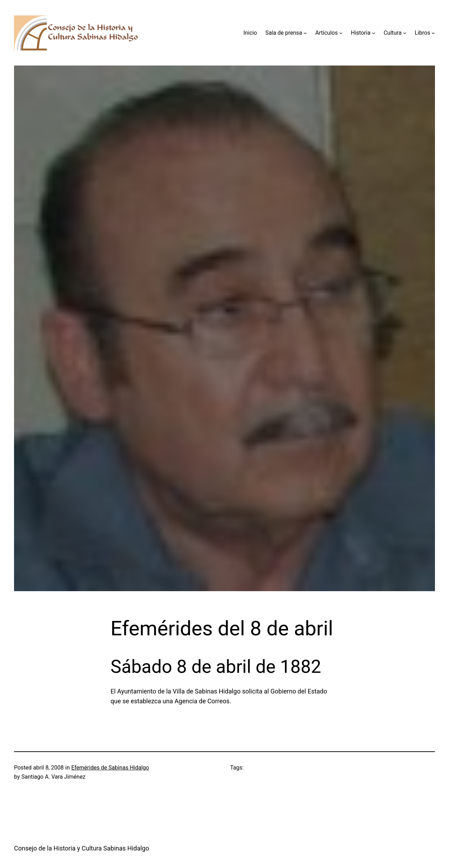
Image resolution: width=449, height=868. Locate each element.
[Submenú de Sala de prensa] (305, 33)
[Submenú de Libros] (433, 33)
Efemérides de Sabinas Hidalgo (110, 768)
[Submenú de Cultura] (405, 33)
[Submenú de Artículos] (341, 33)
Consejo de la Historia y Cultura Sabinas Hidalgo (82, 848)
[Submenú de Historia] (374, 33)
